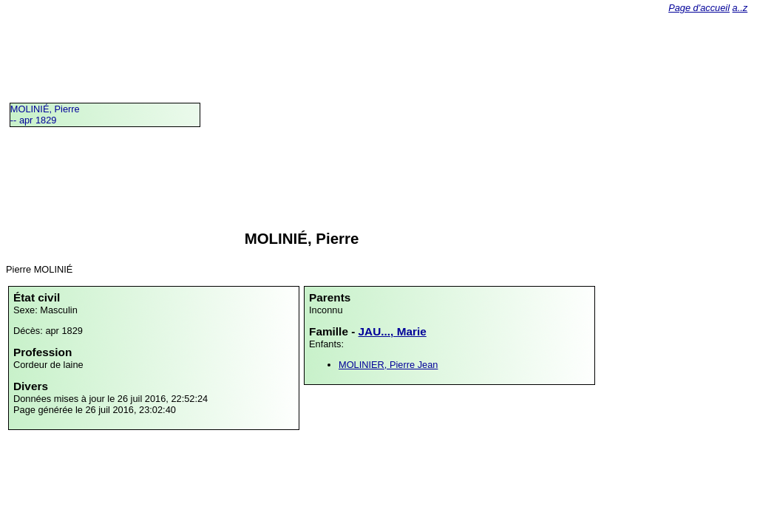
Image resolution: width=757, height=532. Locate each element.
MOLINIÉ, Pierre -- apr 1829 (45, 115)
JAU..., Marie (393, 331)
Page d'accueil (699, 8)
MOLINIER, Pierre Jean (388, 365)
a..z (740, 8)
